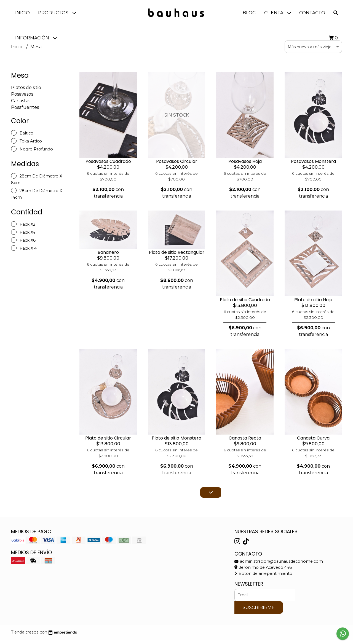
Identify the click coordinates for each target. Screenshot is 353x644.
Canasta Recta (245, 442)
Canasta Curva (313, 442)
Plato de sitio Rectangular (177, 256)
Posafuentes (25, 111)
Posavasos (22, 98)
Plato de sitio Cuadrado (245, 304)
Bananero (108, 256)
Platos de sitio (26, 92)
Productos (57, 13)
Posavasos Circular (177, 165)
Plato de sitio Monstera (176, 442)
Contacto (312, 13)
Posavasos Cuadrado (108, 165)
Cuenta (278, 13)
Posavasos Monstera (313, 165)
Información (36, 38)
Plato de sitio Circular (108, 442)
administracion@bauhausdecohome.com (279, 565)
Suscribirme (259, 612)
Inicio (22, 13)
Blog (249, 13)
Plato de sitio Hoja (313, 304)
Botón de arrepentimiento (263, 578)
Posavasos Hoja (245, 165)
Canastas (21, 105)
